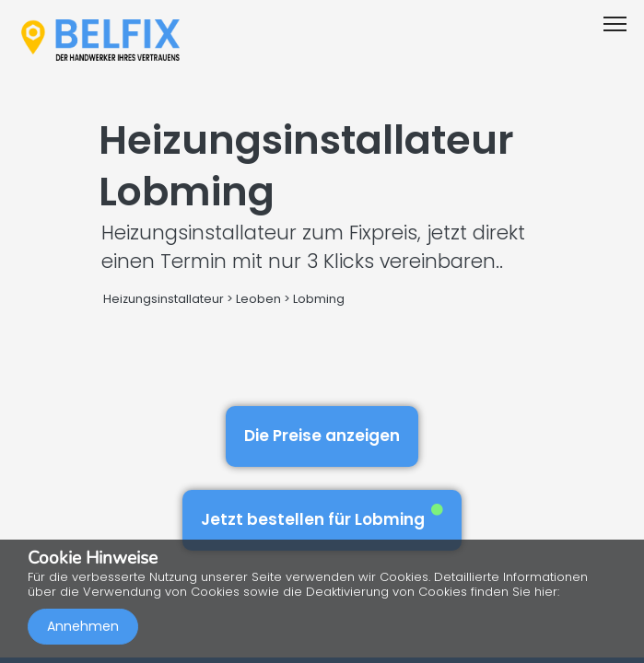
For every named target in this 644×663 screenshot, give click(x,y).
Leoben (258, 299)
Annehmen (83, 626)
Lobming (319, 299)
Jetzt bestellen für (322, 517)
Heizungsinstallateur (164, 299)
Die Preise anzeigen (322, 436)
